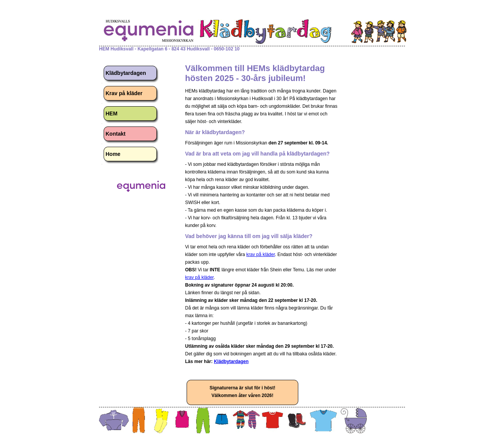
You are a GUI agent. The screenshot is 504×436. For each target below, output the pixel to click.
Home (113, 154)
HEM (111, 113)
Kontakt (115, 134)
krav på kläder (261, 254)
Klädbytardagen (126, 73)
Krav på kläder (124, 93)
